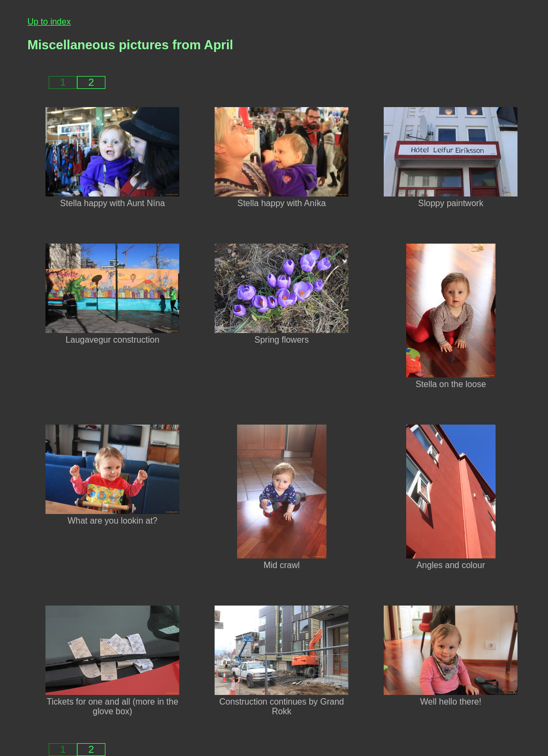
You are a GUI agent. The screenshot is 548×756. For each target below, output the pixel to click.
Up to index (49, 22)
